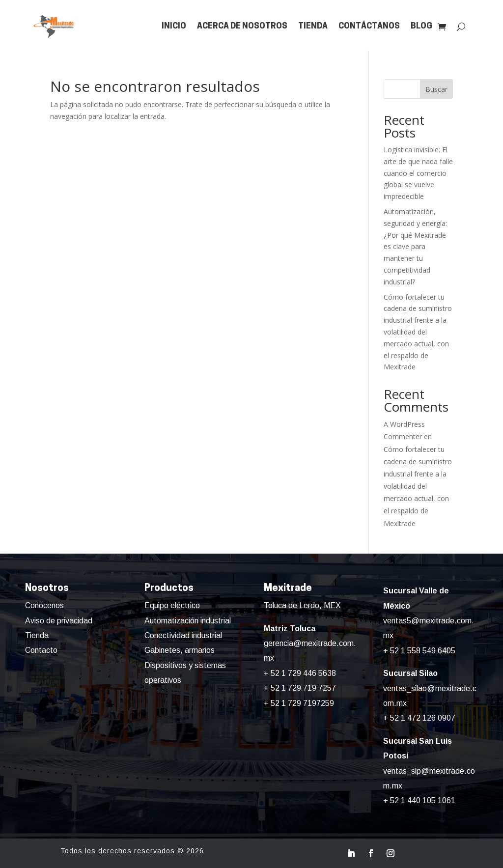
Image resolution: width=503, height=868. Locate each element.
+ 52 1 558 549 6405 (419, 651)
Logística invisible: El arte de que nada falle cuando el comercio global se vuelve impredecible (418, 173)
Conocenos (44, 605)
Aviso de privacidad (59, 621)
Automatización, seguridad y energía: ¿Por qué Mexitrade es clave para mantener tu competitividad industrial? (415, 247)
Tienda (313, 26)
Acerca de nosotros (242, 26)
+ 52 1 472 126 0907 (419, 718)
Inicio (174, 26)
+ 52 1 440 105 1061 (419, 800)
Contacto (41, 650)
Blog (421, 26)
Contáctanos (369, 26)
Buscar (436, 89)
